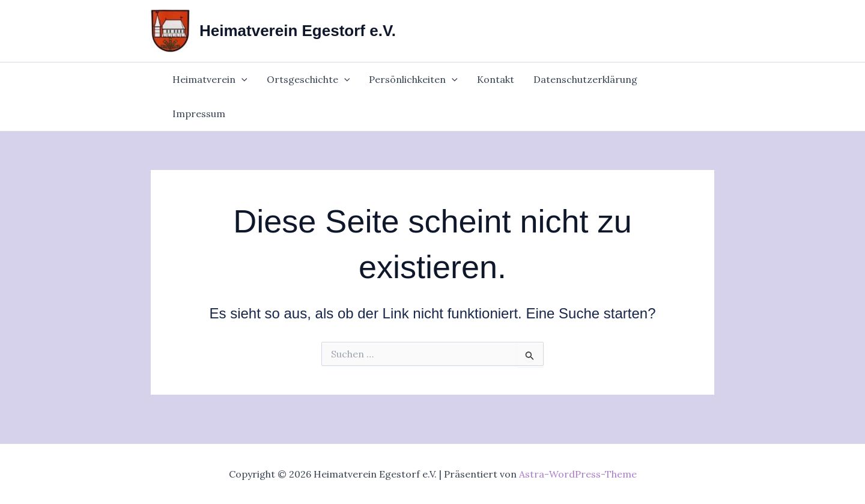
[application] (241, 80)
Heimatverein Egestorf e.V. (298, 31)
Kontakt (496, 79)
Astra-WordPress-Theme (578, 474)
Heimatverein (210, 80)
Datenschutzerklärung (585, 79)
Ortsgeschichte (308, 80)
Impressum (199, 114)
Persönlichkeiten (413, 80)
